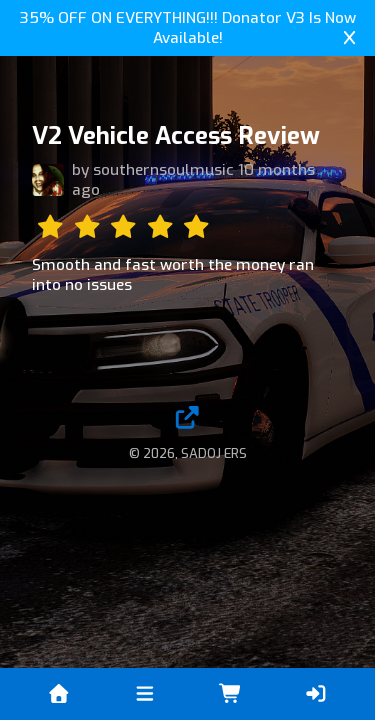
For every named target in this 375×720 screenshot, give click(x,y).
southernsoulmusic (163, 170)
